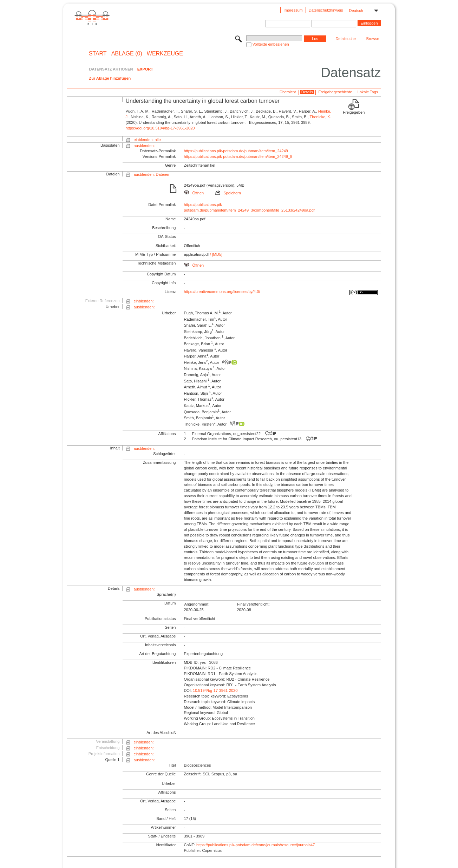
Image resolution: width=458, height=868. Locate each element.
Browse (373, 39)
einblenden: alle (147, 140)
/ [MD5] (215, 254)
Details (307, 92)
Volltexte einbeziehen (271, 44)
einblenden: (144, 301)
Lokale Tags (368, 92)
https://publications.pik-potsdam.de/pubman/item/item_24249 (236, 151)
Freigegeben (354, 112)
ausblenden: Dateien (152, 174)
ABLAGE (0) (127, 54)
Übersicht (288, 92)
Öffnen (194, 193)
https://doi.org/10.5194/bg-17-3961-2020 (160, 128)
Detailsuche (345, 39)
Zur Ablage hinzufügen (110, 78)
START (98, 54)
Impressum (293, 10)
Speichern (228, 193)
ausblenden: (144, 146)
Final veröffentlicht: (253, 604)
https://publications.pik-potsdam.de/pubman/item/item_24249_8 (238, 156)
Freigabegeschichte (335, 92)
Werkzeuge (165, 54)
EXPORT (145, 69)
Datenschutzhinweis (326, 10)
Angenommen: (197, 604)
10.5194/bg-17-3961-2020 (215, 690)
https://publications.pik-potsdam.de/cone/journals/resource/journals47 (256, 845)
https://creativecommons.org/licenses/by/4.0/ (222, 292)
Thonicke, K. (320, 117)
